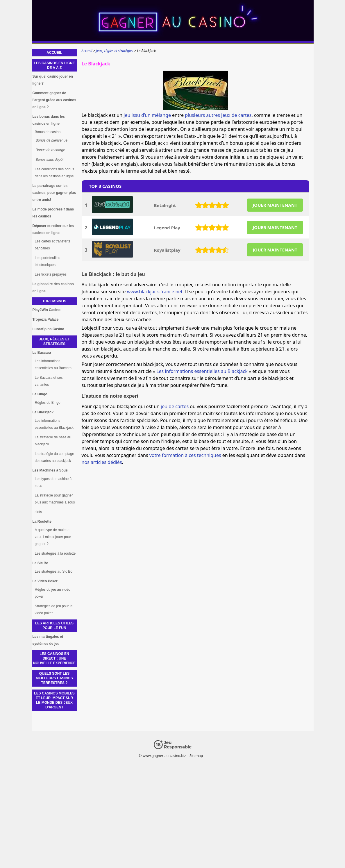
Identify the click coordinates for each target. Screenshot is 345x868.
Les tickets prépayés (51, 274)
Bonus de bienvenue (52, 140)
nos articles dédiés (102, 462)
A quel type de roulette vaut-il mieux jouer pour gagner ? (53, 537)
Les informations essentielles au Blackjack (202, 371)
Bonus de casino (48, 132)
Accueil (54, 53)
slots (39, 512)
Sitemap (196, 756)
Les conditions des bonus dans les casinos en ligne (54, 173)
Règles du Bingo (48, 403)
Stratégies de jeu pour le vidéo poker (54, 610)
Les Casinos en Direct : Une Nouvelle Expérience (54, 658)
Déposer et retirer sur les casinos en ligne (53, 229)
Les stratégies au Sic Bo (54, 571)
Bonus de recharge (50, 150)
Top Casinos (54, 301)
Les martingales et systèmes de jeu (48, 640)
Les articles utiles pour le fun (54, 626)
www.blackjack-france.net (155, 292)
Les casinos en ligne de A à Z (54, 65)
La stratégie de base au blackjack (53, 441)
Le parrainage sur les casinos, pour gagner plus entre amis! (54, 193)
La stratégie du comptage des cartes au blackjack (54, 457)
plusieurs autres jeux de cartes (218, 115)
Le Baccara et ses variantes (49, 381)
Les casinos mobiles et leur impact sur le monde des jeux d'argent (54, 700)
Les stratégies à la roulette (55, 553)
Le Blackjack (43, 412)
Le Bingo (40, 394)
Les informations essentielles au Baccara (53, 365)
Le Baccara (42, 353)
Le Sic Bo (41, 563)
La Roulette (42, 521)
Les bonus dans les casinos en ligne (49, 120)
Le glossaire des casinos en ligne (53, 287)
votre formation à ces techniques (185, 455)
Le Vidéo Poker (45, 581)
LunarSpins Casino (48, 329)
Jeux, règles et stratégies (54, 342)
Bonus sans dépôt (50, 160)
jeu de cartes (175, 406)
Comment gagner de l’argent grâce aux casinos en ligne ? (54, 100)
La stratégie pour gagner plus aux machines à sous (55, 499)
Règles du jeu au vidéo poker (53, 593)
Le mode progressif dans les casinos (53, 213)
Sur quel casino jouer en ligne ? (53, 80)
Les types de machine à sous (53, 482)
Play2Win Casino (47, 310)
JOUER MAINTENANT (275, 205)
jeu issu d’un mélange (147, 115)
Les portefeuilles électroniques (48, 261)
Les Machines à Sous (50, 470)
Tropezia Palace (46, 319)
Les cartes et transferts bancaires (53, 245)
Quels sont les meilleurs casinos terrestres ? (54, 678)
